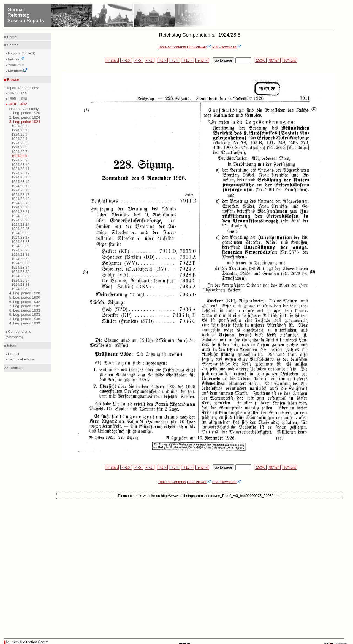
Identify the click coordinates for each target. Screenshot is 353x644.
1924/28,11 (20, 169)
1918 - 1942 (17, 104)
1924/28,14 (20, 182)
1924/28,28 (20, 242)
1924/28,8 (19, 156)
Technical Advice (21, 359)
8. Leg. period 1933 (25, 310)
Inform (12, 346)
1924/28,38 (20, 284)
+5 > (174, 60)
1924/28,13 (20, 177)
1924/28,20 (20, 207)
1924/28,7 (19, 152)
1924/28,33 (20, 263)
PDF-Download (227, 47)
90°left (274, 60)
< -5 (139, 60)
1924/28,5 (19, 143)
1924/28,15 (20, 186)
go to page (223, 60)
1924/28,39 (20, 289)
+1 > (162, 60)
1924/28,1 (19, 126)
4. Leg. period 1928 (25, 293)
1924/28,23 (20, 220)
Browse (13, 80)
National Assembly (24, 109)
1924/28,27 (20, 237)
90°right (289, 60)
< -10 (126, 60)
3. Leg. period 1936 (25, 319)
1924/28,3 (19, 134)
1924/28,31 (20, 254)
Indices (15, 59)
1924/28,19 (20, 203)
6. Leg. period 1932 (25, 302)
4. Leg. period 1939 (25, 323)
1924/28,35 (20, 272)
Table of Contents (172, 47)
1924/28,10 (20, 165)
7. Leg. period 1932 (25, 306)
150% (260, 60)
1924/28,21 (20, 212)
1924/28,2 (19, 130)
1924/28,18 (20, 199)
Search (12, 45)
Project (13, 354)
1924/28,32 (20, 259)
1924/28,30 (20, 250)
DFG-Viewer (199, 47)
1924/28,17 (20, 195)
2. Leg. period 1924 (25, 117)
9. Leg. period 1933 (25, 314)
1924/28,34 (20, 267)
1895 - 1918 (17, 99)
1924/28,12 (20, 173)
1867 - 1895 (17, 93)
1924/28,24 (20, 225)
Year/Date (15, 65)
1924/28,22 (20, 216)
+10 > (188, 60)
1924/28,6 (19, 147)
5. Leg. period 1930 (25, 297)
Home (11, 37)
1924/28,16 (20, 190)
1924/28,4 (19, 139)
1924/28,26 (20, 233)
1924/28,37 (20, 280)
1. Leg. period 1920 (25, 113)
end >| (202, 60)
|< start (112, 60)
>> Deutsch (13, 368)
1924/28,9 (19, 160)
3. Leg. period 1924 (25, 122)
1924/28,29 (20, 246)
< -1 (150, 60)
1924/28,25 (20, 229)
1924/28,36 (20, 276)
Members (17, 71)
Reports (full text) (21, 53)
